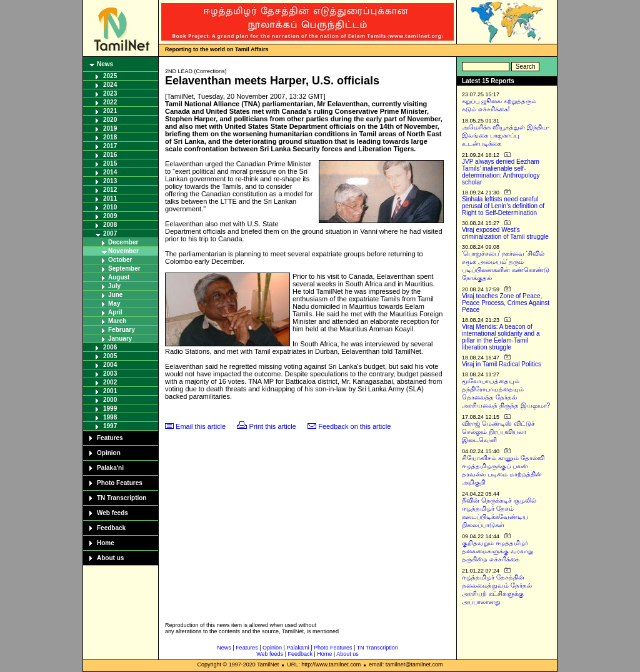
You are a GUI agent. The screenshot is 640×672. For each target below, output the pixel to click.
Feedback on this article (354, 426)
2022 (110, 102)
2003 (110, 374)
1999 (110, 409)
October (120, 260)
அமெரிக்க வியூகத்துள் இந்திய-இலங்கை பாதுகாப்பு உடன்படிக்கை (506, 135)
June (115, 295)
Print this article (273, 426)
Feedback (111, 528)
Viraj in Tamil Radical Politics (502, 364)
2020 (110, 120)
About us (110, 558)
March (117, 321)
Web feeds (112, 513)
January (120, 339)
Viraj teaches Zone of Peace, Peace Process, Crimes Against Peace (506, 303)
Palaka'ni (110, 468)
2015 (110, 163)
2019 (110, 128)
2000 (110, 400)
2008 (110, 225)
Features (110, 438)
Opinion (109, 453)
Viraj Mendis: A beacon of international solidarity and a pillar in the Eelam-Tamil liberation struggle (501, 337)
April (115, 312)
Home (106, 543)
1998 (110, 417)
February (122, 330)
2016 (110, 155)
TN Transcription (122, 498)
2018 (110, 137)
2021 (110, 111)
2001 (110, 391)
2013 (110, 181)
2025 (110, 76)
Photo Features (120, 483)
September (124, 268)
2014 (110, 172)
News (105, 64)
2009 (110, 216)
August (119, 277)
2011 (110, 198)
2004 (110, 365)
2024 (110, 85)
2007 (110, 233)
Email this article (201, 426)
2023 (110, 93)
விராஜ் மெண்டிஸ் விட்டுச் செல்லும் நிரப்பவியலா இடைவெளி (498, 432)
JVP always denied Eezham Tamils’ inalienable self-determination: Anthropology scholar (501, 172)
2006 (110, 347)
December (123, 242)
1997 (110, 426)
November (123, 251)
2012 (110, 190)
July (114, 286)
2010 (110, 207)
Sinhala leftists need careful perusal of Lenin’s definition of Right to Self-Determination (503, 206)
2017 (110, 146)
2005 (110, 356)
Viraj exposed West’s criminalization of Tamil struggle (505, 233)
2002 (110, 382)
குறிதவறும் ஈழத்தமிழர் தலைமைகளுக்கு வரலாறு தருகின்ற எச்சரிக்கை (497, 551)
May (114, 303)
